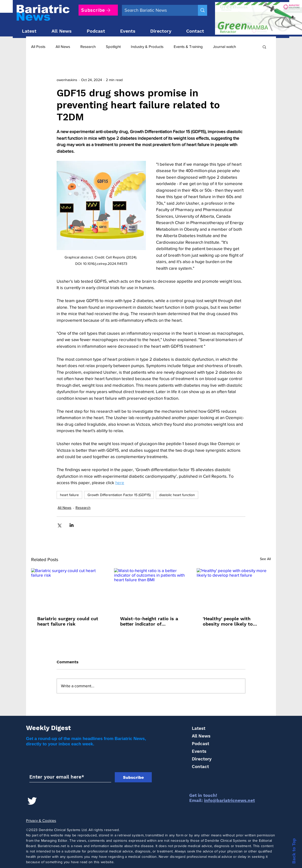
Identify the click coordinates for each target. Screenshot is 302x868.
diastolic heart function (177, 495)
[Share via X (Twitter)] (59, 525)
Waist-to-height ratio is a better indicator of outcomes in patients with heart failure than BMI (150, 621)
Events (199, 751)
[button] (264, 47)
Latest (199, 728)
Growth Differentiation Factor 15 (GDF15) (119, 495)
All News (63, 47)
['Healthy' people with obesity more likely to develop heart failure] (234, 589)
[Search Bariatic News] (156, 10)
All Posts (38, 47)
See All (265, 559)
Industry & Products (147, 47)
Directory (202, 759)
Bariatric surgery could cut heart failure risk (68, 621)
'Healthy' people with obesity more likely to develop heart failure (228, 621)
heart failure (69, 495)
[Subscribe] (98, 10)
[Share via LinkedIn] (72, 525)
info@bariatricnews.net (229, 800)
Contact (200, 767)
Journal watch (224, 47)
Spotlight (113, 47)
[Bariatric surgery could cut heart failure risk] (68, 589)
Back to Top (294, 851)
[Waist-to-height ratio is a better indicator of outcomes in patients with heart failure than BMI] (151, 589)
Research (88, 47)
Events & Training (188, 47)
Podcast (200, 744)
